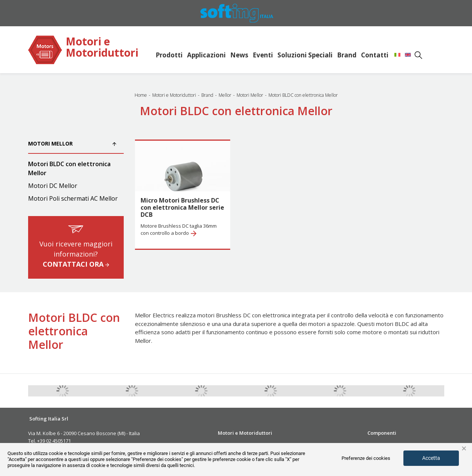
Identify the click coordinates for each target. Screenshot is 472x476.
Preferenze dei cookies (366, 458)
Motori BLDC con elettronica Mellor (69, 168)
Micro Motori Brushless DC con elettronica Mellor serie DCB (182, 207)
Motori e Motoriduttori (102, 48)
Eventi (263, 55)
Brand (347, 55)
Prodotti (169, 55)
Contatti (375, 55)
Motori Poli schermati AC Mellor (73, 198)
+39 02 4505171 (53, 441)
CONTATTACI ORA (76, 264)
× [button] (464, 449)
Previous (22, 391)
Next (450, 391)
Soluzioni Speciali (305, 55)
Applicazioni (206, 55)
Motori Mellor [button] (72, 143)
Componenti (382, 433)
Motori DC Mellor (53, 186)
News (239, 55)
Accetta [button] (431, 458)
